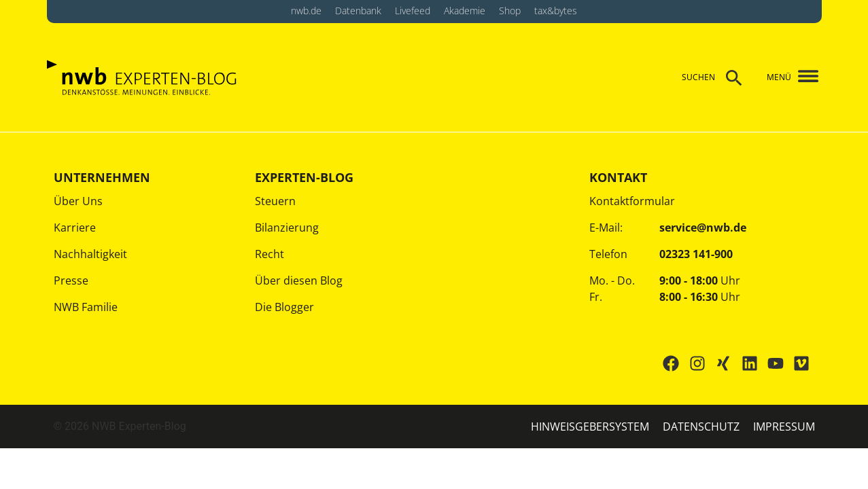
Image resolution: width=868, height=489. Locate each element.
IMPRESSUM (784, 427)
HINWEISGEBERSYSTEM (590, 427)
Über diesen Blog (299, 280)
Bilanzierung (287, 228)
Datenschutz (701, 427)
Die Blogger (284, 307)
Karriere (75, 228)
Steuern (275, 201)
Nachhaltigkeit (90, 254)
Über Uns (78, 201)
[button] (802, 77)
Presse (71, 280)
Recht (270, 254)
